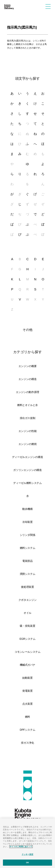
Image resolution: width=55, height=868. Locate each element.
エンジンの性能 (27, 431)
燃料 (27, 717)
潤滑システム (28, 574)
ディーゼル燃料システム (27, 483)
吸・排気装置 (28, 626)
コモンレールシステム (27, 652)
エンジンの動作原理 (27, 392)
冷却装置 (27, 522)
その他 (27, 330)
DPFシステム (27, 730)
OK (28, 863)
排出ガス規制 (28, 418)
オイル (27, 613)
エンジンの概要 (27, 366)
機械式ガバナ (28, 665)
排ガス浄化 (27, 743)
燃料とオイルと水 (27, 405)
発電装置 (27, 691)
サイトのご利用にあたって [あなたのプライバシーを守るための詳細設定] (21, 847)
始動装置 (27, 678)
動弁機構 (27, 509)
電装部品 (27, 561)
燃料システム (28, 548)
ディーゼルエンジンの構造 (28, 457)
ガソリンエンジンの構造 (27, 470)
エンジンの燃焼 (27, 444)
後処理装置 (27, 587)
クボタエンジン (27, 600)
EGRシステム (27, 639)
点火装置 (27, 704)
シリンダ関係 (28, 535)
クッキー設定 (27, 854)
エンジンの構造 (27, 379)
